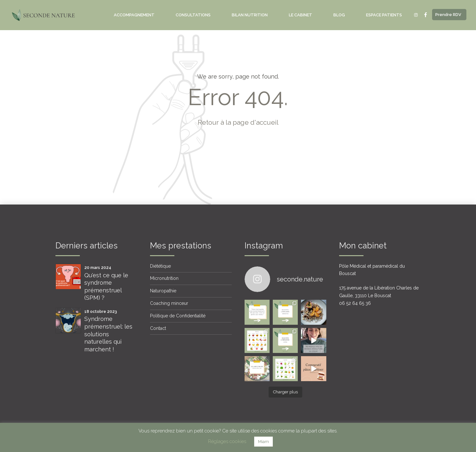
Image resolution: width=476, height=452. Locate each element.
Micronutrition (164, 278)
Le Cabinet (301, 15)
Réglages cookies (227, 441)
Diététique (160, 266)
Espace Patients (384, 15)
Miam (263, 442)
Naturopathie (163, 291)
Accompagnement (134, 15)
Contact (158, 328)
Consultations (193, 15)
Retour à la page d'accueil (238, 122)
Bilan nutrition (250, 15)
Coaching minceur (169, 303)
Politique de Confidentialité (178, 316)
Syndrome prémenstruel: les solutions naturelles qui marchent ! (108, 334)
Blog (339, 15)
